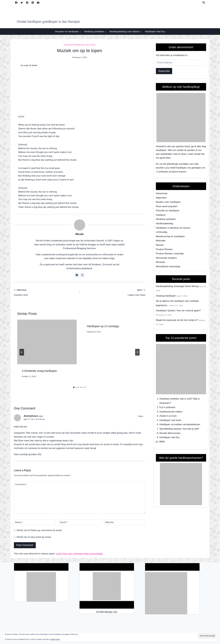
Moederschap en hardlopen (170, 236)
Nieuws (160, 245)
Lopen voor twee (114, 292)
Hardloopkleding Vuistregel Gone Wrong (177, 286)
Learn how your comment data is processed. (80, 554)
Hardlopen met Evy (155, 32)
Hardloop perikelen (74, 45)
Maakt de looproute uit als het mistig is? (177, 320)
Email (64, 522)
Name (19, 522)
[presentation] (47, 342)
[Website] (125, 522)
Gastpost (161, 215)
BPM (162, 442)
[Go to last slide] (22, 352)
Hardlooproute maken (171, 412)
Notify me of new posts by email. (34, 537)
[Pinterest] (27, 3)
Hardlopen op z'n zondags (103, 326)
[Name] (35, 522)
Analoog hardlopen (166, 296)
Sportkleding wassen (170, 429)
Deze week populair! (167, 206)
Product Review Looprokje (170, 254)
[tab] (74, 387)
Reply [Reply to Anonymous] (141, 416)
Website (109, 522)
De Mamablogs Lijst (107, 612)
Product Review (164, 249)
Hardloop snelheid (169, 399)
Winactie (160, 262)
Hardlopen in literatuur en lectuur (173, 228)
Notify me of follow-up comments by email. (39, 530)
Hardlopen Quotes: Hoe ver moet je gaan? (178, 311)
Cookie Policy (55, 639)
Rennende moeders (166, 258)
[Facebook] (16, 3)
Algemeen (161, 198)
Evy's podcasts (167, 407)
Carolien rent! (46, 292)
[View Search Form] (204, 3)
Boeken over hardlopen (168, 202)
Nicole (80, 234)
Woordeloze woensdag (168, 266)
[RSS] (33, 3)
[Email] (38, 3)
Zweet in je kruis (168, 416)
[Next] (137, 352)
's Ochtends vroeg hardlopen (39, 371)
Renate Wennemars (170, 433)
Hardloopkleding (165, 223)
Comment (21, 484)
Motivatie (91, 45)
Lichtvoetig (162, 232)
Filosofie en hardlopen (168, 211)
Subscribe (164, 71)
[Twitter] (22, 3)
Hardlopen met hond (170, 420)
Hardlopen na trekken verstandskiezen (180, 424)
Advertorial (162, 193)
